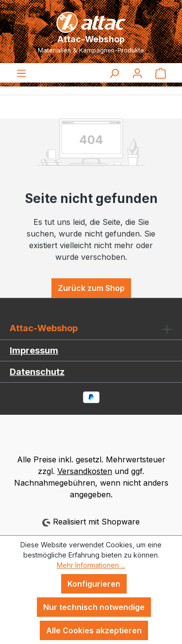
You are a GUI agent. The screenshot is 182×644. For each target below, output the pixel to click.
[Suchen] (114, 73)
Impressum (34, 350)
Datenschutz (37, 372)
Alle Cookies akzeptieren (94, 630)
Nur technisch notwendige (94, 607)
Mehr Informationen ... (91, 565)
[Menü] (21, 73)
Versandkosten (85, 471)
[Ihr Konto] (137, 73)
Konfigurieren (94, 584)
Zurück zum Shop (91, 288)
